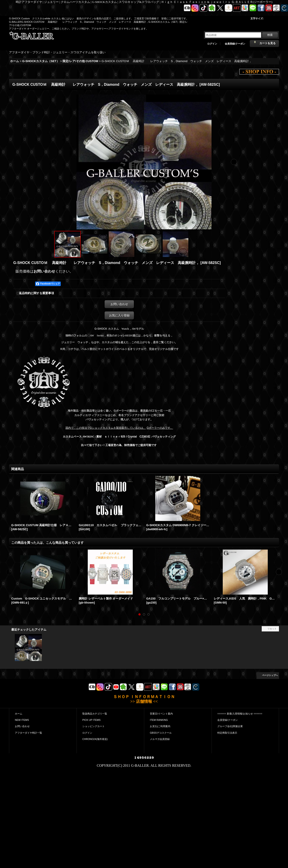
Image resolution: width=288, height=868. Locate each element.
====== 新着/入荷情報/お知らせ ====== (240, 714)
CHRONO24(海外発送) (95, 739)
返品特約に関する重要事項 (36, 293)
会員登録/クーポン (235, 44)
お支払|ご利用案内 (160, 726)
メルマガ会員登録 (160, 739)
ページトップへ (270, 675)
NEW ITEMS (22, 720)
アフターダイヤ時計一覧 (28, 733)
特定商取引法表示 (227, 733)
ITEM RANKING (159, 720)
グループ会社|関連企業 (230, 726)
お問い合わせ (44, 271)
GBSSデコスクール (161, 733)
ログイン (212, 44)
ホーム (19, 714)
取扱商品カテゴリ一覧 (95, 714)
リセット (272, 629)
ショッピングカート (93, 726)
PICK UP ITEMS (91, 720)
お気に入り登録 (119, 315)
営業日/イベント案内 (161, 714)
